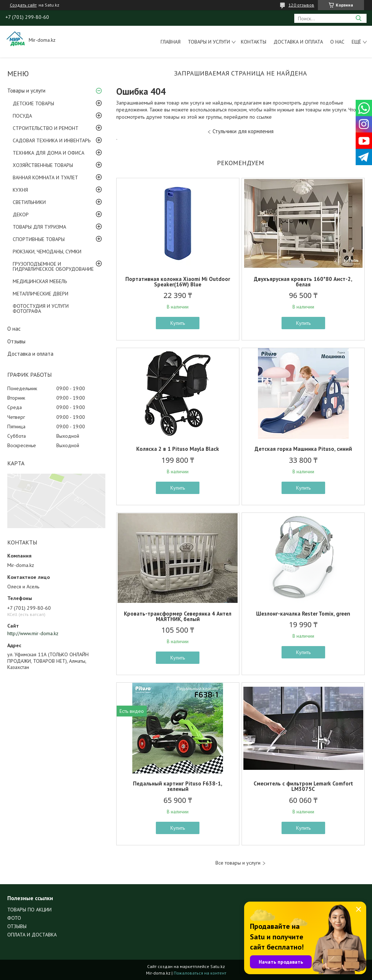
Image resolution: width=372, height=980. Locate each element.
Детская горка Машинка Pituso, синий (303, 449)
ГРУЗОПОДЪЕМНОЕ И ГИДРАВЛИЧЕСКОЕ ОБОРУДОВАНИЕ (53, 266)
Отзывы (16, 341)
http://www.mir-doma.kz (33, 633)
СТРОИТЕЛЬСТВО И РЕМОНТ (46, 128)
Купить (178, 323)
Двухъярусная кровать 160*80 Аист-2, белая (303, 282)
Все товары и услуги (238, 863)
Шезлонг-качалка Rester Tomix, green (303, 614)
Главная (171, 42)
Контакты (254, 42)
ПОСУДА (22, 116)
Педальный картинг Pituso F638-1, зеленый (178, 786)
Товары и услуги (209, 42)
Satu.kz (218, 966)
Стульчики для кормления (243, 131)
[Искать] (358, 18)
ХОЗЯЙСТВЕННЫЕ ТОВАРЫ (43, 165)
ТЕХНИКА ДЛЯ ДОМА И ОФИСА (48, 153)
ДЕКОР (21, 215)
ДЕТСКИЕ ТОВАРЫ (33, 103)
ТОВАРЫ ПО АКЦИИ (29, 910)
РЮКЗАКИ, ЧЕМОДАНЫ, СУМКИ (47, 252)
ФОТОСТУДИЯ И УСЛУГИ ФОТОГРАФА (41, 309)
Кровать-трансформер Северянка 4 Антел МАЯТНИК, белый (178, 616)
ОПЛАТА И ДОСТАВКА (32, 935)
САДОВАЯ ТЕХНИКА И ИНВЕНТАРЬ (52, 140)
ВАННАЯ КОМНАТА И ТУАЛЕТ (45, 177)
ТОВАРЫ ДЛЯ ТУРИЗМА (39, 227)
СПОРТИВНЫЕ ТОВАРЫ (39, 239)
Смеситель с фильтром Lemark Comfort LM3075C (303, 786)
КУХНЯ (20, 190)
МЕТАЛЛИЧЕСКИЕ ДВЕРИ (41, 294)
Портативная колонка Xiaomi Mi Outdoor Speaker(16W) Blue (178, 282)
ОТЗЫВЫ (17, 926)
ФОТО (14, 918)
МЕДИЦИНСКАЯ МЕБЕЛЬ (40, 281)
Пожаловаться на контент (200, 973)
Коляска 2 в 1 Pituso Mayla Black (178, 449)
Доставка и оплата (298, 42)
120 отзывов (301, 5)
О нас (337, 42)
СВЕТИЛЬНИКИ (29, 202)
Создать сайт (23, 5)
